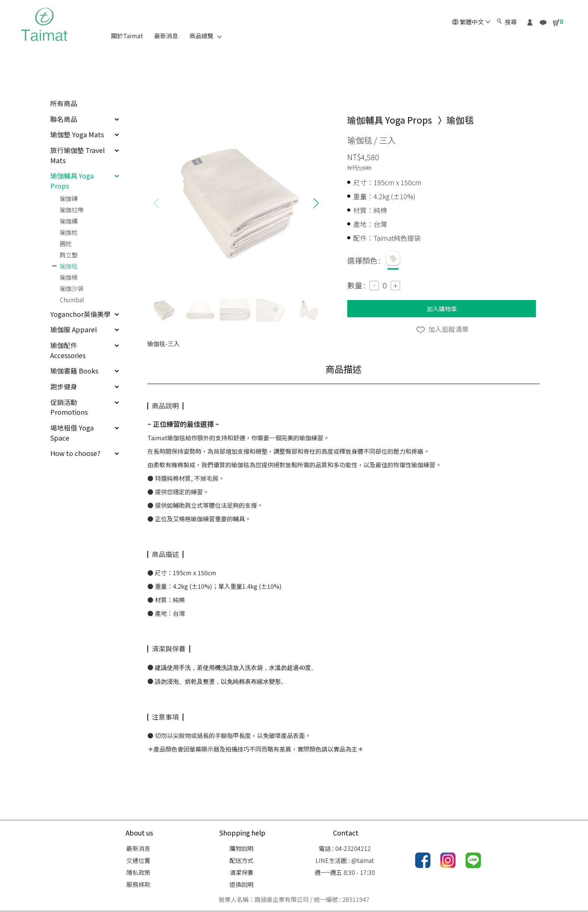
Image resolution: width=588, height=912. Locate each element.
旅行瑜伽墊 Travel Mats (85, 155)
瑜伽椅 (69, 277)
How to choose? (85, 453)
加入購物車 (442, 309)
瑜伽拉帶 (72, 210)
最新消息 (138, 848)
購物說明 (241, 848)
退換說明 (241, 884)
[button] (316, 203)
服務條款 (138, 884)
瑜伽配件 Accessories (85, 350)
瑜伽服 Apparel (85, 329)
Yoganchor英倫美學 (85, 314)
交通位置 (138, 860)
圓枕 (66, 243)
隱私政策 (138, 872)
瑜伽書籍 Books (85, 370)
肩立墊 (69, 255)
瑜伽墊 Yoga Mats (85, 134)
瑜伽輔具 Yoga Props (85, 181)
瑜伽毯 (69, 266)
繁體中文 (471, 22)
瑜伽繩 (69, 221)
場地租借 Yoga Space (85, 433)
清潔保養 (241, 872)
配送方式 (241, 860)
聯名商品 (85, 119)
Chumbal (72, 300)
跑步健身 (85, 386)
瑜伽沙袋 (72, 288)
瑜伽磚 (69, 198)
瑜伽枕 (69, 232)
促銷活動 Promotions (85, 407)
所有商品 (64, 103)
